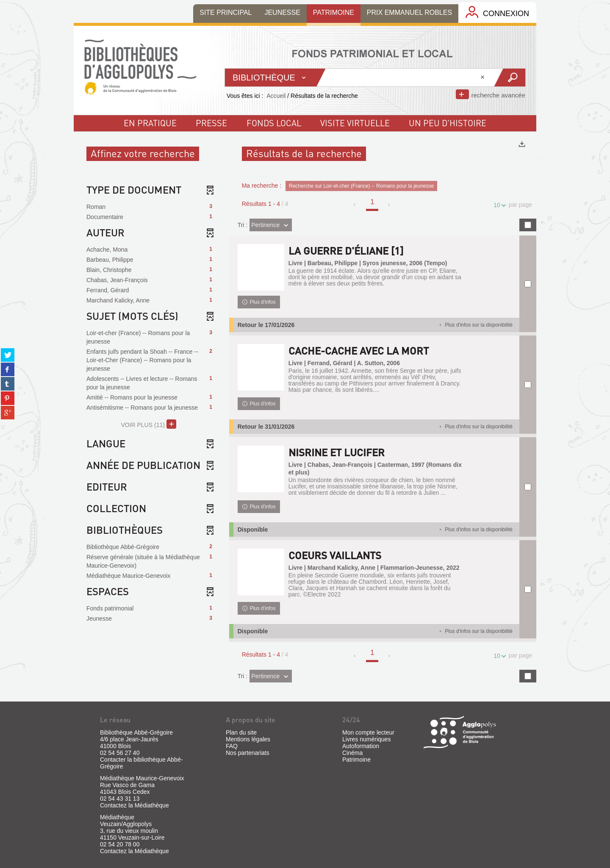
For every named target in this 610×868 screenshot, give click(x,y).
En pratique (150, 123)
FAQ (232, 746)
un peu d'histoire (448, 123)
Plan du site (241, 732)
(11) (148, 424)
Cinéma (352, 753)
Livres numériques (366, 739)
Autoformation (361, 746)
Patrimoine (356, 760)
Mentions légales (248, 739)
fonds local (274, 123)
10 (498, 205)
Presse (211, 123)
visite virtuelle (355, 123)
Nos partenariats (248, 753)
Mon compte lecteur (368, 732)
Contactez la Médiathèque (134, 805)
